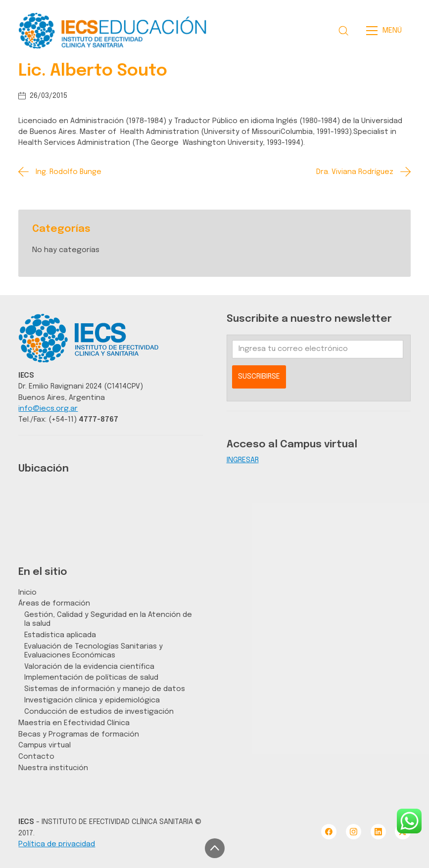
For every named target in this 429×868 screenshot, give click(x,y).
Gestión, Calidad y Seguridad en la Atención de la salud (108, 619)
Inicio (27, 592)
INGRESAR (243, 460)
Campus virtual (45, 745)
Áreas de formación (54, 603)
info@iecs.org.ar (48, 409)
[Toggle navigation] (387, 31)
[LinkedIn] (378, 832)
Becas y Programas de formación (79, 734)
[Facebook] (329, 832)
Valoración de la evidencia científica (89, 667)
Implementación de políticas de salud (91, 677)
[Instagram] (354, 832)
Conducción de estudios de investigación (99, 712)
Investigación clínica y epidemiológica (92, 700)
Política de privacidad (57, 844)
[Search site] (343, 31)
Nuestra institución (53, 768)
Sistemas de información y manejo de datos (105, 689)
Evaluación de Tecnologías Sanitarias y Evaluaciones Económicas (94, 651)
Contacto (36, 757)
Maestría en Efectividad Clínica (74, 723)
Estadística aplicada (60, 635)
